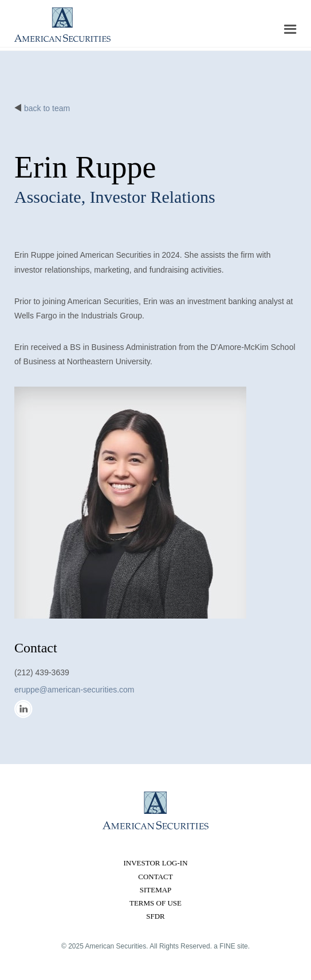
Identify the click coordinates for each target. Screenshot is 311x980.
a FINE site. (232, 946)
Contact (155, 877)
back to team (47, 108)
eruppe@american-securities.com (74, 690)
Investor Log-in (155, 863)
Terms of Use (155, 903)
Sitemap (156, 890)
